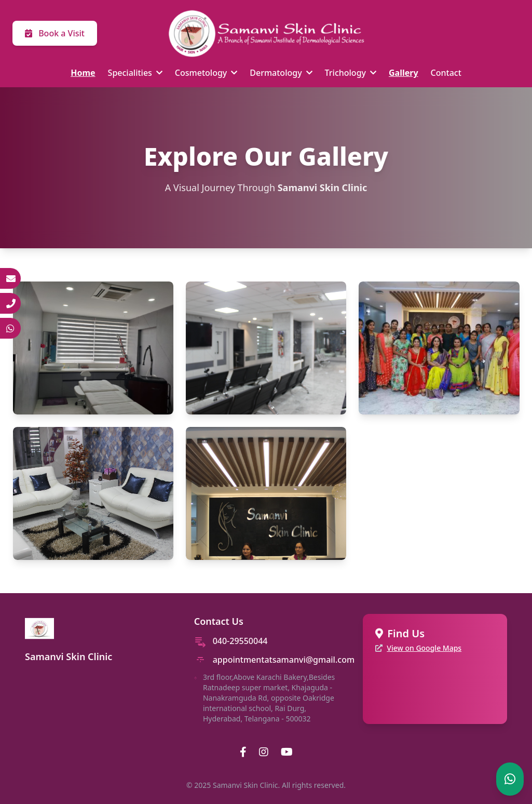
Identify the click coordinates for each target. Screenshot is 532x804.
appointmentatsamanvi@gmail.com (284, 660)
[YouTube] (287, 752)
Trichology (351, 73)
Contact (446, 73)
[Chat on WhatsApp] (510, 779)
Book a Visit (55, 33)
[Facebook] (243, 752)
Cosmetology (206, 73)
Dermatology (281, 73)
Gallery (404, 73)
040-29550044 (240, 641)
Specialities (135, 73)
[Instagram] (264, 752)
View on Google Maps (424, 648)
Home (83, 73)
